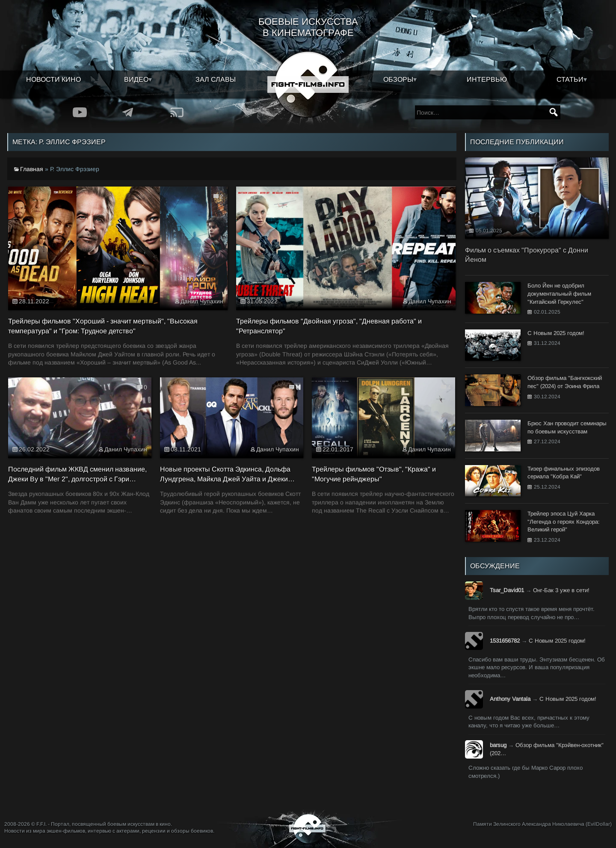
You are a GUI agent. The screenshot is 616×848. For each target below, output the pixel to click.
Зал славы (216, 79)
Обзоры (398, 79)
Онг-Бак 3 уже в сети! (561, 590)
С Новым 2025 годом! (557, 641)
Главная (32, 169)
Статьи (570, 79)
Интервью (487, 79)
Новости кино (53, 79)
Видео (136, 79)
